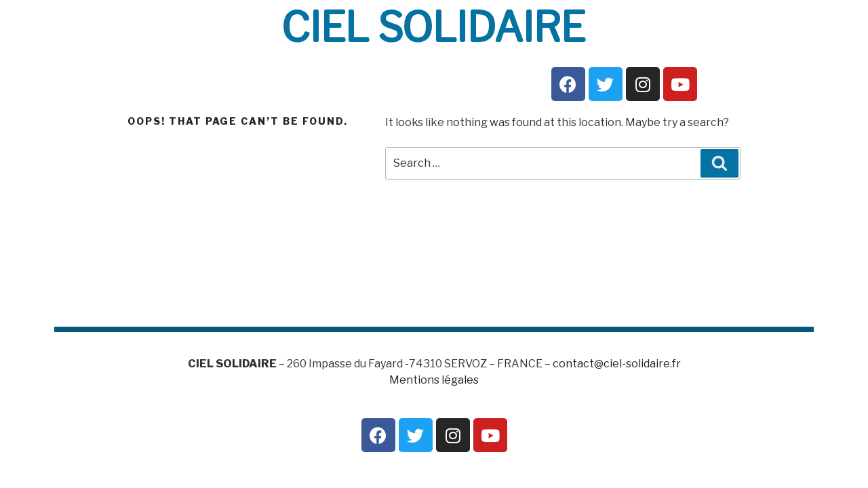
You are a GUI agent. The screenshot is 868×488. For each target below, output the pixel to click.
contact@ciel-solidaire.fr (617, 364)
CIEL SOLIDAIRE (434, 26)
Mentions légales (434, 380)
